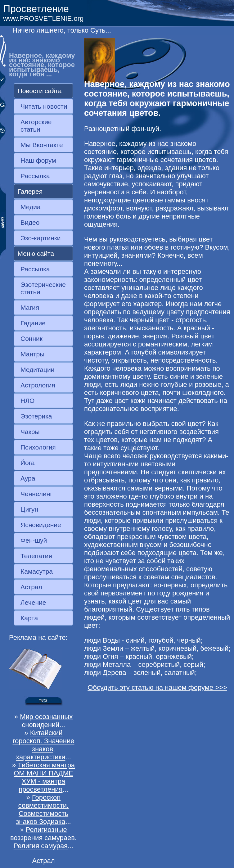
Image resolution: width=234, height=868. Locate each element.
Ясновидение (41, 525)
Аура (28, 478)
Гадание (33, 323)
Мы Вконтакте (42, 145)
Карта (29, 618)
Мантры (32, 354)
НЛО (27, 401)
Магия (30, 307)
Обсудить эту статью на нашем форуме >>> (157, 687)
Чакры (30, 432)
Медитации (37, 370)
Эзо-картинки (41, 238)
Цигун (29, 509)
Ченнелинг (36, 494)
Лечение (33, 602)
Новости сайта (40, 91)
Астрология (38, 385)
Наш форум (38, 160)
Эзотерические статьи (43, 288)
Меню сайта (36, 253)
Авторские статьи (36, 126)
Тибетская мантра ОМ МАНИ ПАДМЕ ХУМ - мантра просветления (44, 777)
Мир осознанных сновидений (46, 721)
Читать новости (44, 106)
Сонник (31, 339)
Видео (30, 222)
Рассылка (35, 176)
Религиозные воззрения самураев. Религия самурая (43, 838)
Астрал (31, 587)
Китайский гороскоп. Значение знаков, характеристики (43, 745)
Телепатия (36, 556)
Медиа (31, 207)
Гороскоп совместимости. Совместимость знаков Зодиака (42, 809)
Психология (38, 447)
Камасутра (37, 571)
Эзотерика (36, 416)
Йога (28, 463)
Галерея (30, 191)
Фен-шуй (34, 540)
